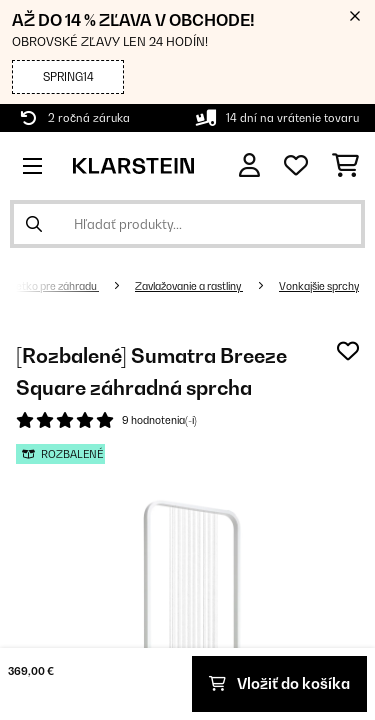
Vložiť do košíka (279, 683)
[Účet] (249, 165)
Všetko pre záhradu (51, 286)
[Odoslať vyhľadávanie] (34, 224)
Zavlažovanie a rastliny (189, 286)
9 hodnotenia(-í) (159, 420)
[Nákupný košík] (345, 166)
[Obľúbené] (296, 166)
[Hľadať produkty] (187, 224)
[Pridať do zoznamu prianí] (348, 351)
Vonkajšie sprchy (319, 286)
